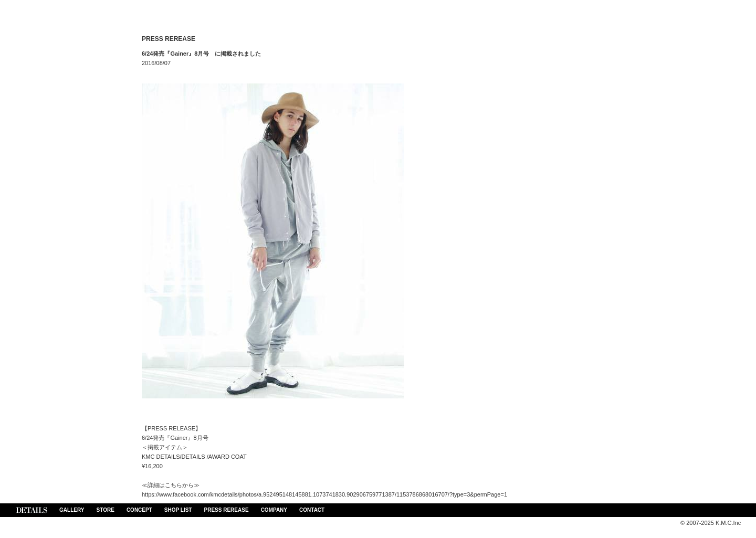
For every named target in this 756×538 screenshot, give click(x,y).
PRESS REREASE (227, 510)
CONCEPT (139, 510)
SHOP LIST (178, 510)
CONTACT (312, 510)
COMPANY (274, 510)
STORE (106, 510)
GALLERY (72, 510)
